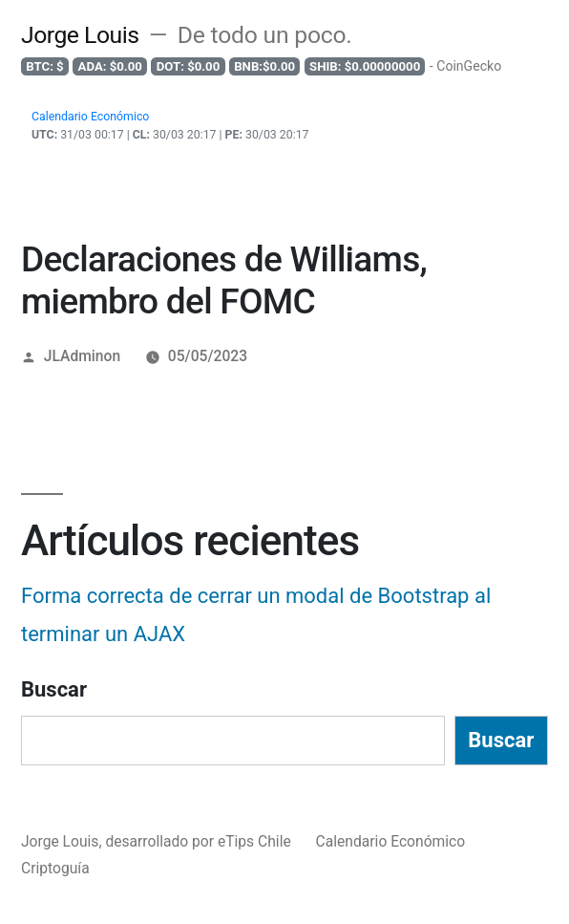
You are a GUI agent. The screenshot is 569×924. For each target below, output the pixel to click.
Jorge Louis (80, 35)
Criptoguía (55, 868)
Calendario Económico (391, 841)
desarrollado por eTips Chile (200, 841)
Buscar (54, 689)
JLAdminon (82, 356)
